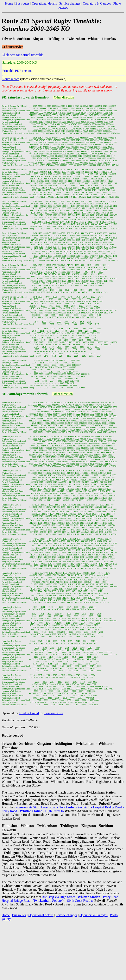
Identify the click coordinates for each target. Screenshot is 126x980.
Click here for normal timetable (23, 55)
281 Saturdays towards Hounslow (25, 97)
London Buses (54, 713)
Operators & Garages (97, 3)
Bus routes (23, 3)
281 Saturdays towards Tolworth (25, 394)
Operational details (44, 3)
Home (9, 3)
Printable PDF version (17, 71)
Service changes (70, 3)
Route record (11, 79)
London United (29, 713)
